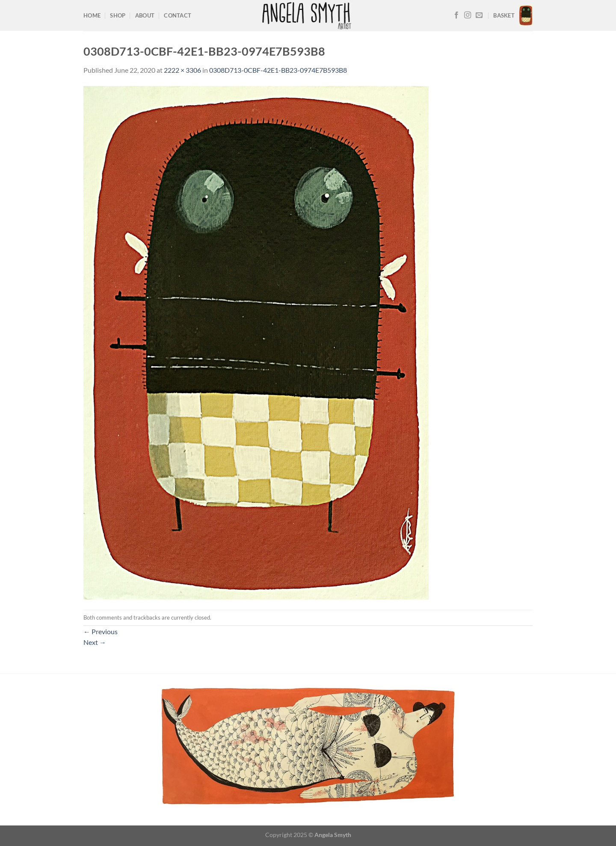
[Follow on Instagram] (468, 15)
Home (92, 15)
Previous (101, 631)
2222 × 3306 (182, 70)
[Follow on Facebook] (456, 15)
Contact (178, 15)
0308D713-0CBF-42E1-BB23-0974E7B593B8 (278, 70)
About (145, 15)
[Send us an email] (479, 15)
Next (95, 642)
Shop (118, 15)
